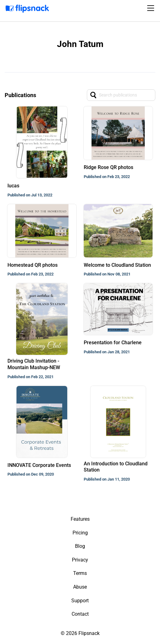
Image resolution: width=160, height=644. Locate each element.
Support (80, 601)
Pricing (80, 533)
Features (80, 519)
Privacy (80, 560)
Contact (80, 614)
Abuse (80, 587)
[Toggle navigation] (152, 8)
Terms (80, 573)
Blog (80, 546)
